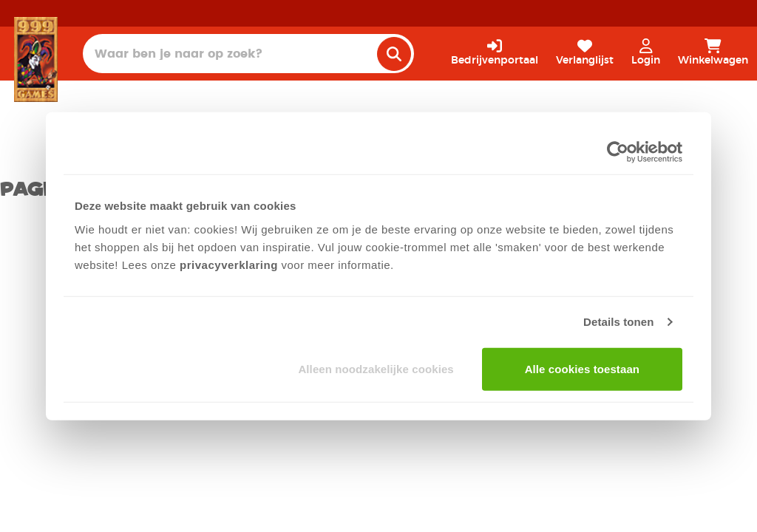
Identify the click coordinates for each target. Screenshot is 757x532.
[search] (394, 54)
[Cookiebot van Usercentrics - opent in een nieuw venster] (618, 152)
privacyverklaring (229, 264)
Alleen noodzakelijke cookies (376, 368)
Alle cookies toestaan (583, 368)
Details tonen (618, 322)
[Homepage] (36, 59)
